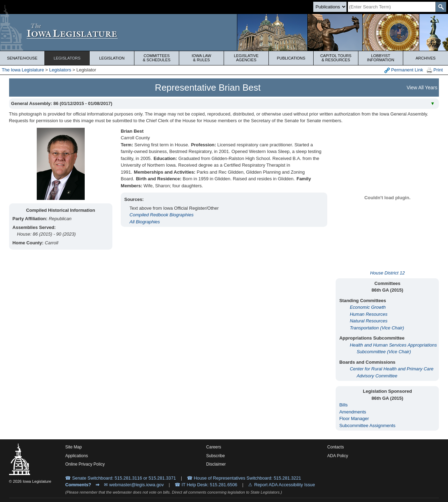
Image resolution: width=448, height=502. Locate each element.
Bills (343, 405)
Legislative (246, 58)
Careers (214, 447)
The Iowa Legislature (23, 70)
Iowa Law (201, 58)
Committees (157, 58)
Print (435, 70)
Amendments (353, 412)
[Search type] (330, 7)
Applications (76, 456)
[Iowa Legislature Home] (224, 32)
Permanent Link (404, 70)
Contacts (335, 447)
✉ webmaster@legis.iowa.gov (134, 485)
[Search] (392, 7)
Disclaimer (216, 464)
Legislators (67, 58)
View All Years (422, 88)
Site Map (73, 447)
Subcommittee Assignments (367, 426)
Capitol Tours (336, 58)
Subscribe (215, 456)
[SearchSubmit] (441, 7)
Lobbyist (381, 58)
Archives (425, 58)
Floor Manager (354, 419)
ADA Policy (338, 456)
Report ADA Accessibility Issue (285, 485)
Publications (291, 58)
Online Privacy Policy (85, 464)
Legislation (112, 58)
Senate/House (22, 58)
